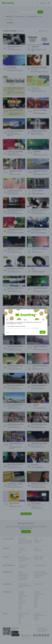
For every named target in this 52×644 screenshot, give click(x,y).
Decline (8, 332)
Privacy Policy (36, 328)
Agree (43, 332)
